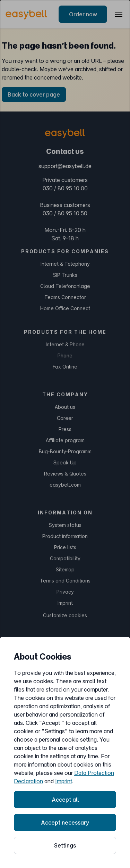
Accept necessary (65, 822)
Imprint (64, 781)
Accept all (65, 800)
